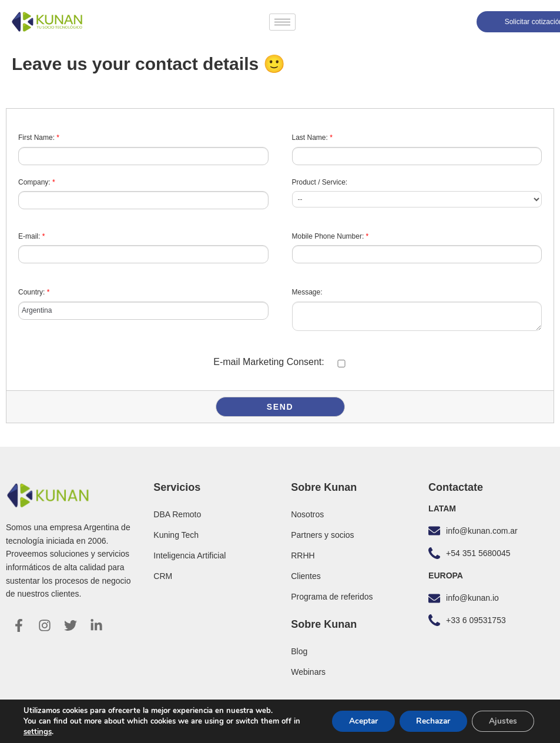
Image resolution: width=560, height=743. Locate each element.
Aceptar (358, 721)
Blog (299, 651)
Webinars (308, 672)
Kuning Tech (176, 535)
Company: (37, 182)
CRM (163, 576)
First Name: (39, 138)
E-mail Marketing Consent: (269, 362)
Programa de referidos (332, 597)
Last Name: (312, 138)
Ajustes (502, 721)
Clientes (306, 576)
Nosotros (307, 514)
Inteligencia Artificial (190, 555)
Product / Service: (320, 182)
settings (38, 732)
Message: (307, 292)
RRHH (303, 555)
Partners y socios (322, 535)
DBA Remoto (177, 514)
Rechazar (431, 721)
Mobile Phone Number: (331, 236)
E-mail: (31, 236)
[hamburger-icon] (282, 22)
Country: (34, 292)
